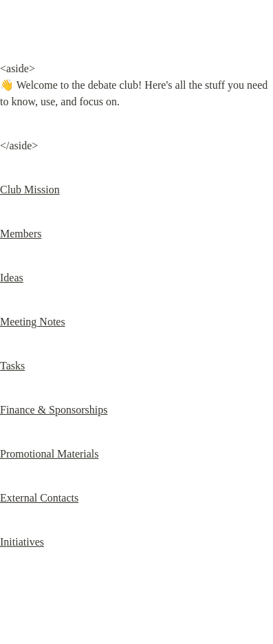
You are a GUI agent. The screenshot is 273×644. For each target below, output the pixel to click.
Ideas (12, 278)
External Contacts (39, 498)
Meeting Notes (33, 322)
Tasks (12, 366)
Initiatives (22, 542)
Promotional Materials (50, 454)
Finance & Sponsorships (54, 410)
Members (21, 234)
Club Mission (30, 190)
